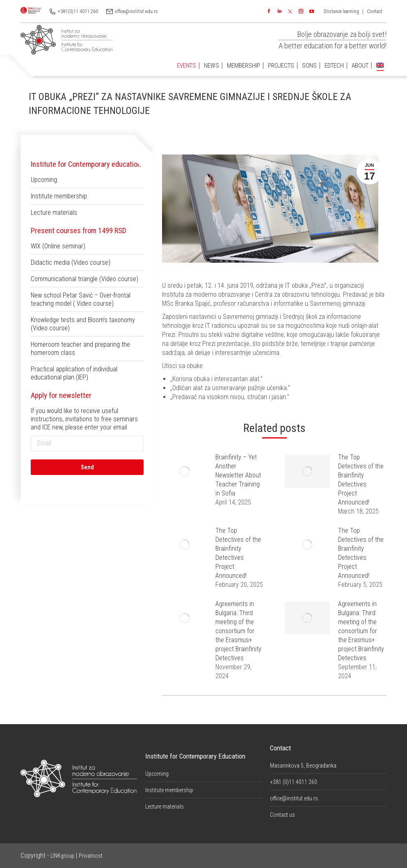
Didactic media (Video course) (71, 262)
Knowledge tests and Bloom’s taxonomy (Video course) (83, 324)
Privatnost (91, 856)
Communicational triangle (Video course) (85, 279)
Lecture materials (54, 212)
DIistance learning (341, 11)
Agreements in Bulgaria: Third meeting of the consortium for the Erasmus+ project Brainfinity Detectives (238, 631)
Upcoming (44, 180)
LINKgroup (62, 856)
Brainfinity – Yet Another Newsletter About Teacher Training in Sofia (238, 475)
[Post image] (185, 471)
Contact (375, 11)
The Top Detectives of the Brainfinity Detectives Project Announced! (361, 480)
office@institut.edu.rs (136, 11)
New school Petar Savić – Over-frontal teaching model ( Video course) (81, 299)
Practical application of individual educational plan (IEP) (74, 373)
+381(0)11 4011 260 (78, 11)
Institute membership (59, 196)
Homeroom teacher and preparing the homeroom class (80, 349)
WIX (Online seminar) (58, 246)
